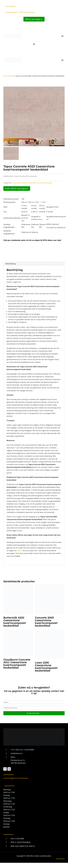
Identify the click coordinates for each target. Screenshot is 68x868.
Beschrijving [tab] (10, 264)
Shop (12, 76)
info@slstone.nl (17, 753)
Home (6, 76)
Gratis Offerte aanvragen (16, 188)
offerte (19, 551)
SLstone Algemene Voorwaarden (16, 778)
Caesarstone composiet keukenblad (24, 183)
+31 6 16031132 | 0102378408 (22, 750)
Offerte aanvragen (33, 19)
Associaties (60, 859)
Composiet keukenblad (44, 183)
